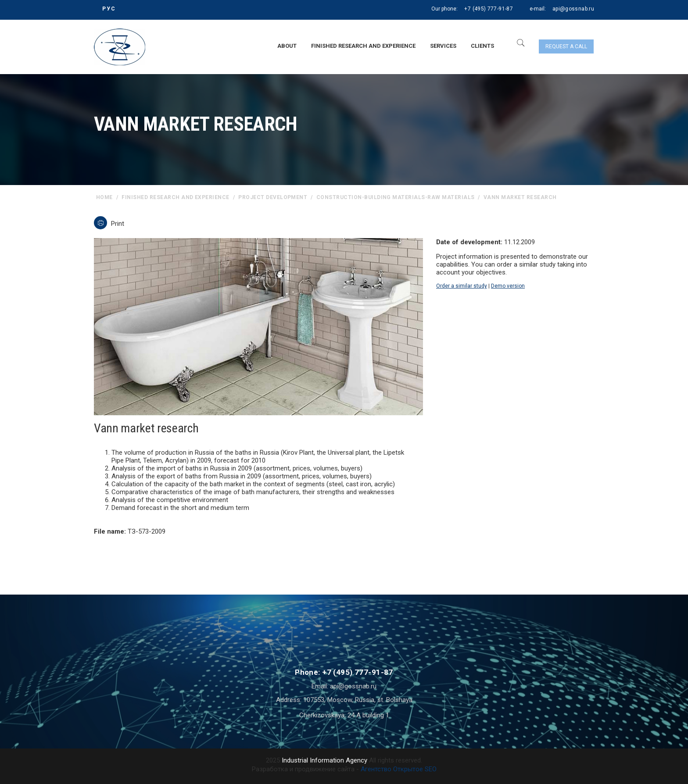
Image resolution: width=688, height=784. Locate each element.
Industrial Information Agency (324, 760)
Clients (482, 46)
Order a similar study (462, 286)
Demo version (508, 286)
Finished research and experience (363, 46)
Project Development (273, 197)
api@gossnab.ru (573, 9)
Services (443, 46)
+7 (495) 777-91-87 (488, 9)
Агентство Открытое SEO (399, 769)
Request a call (566, 46)
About (287, 46)
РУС (109, 9)
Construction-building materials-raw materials (396, 197)
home (104, 197)
